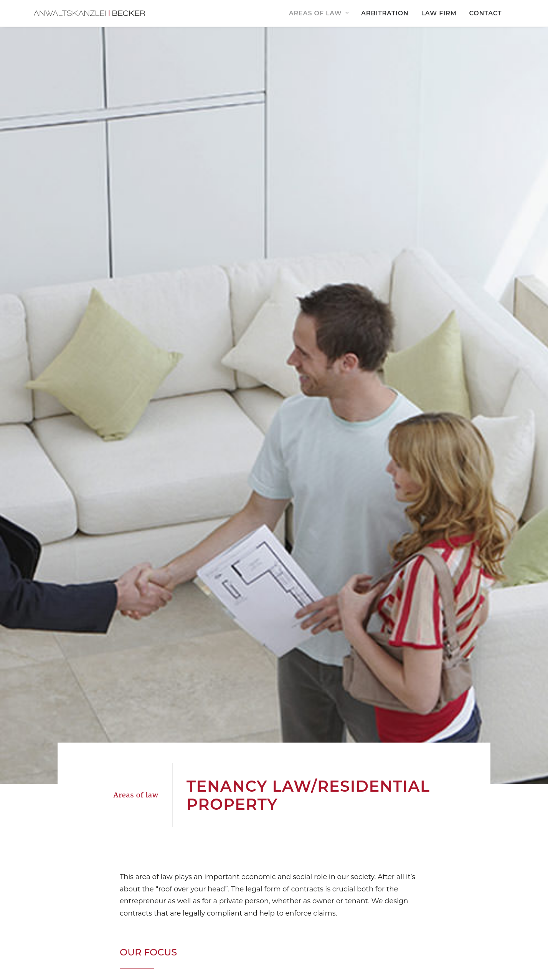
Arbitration (385, 14)
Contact (486, 14)
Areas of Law (319, 14)
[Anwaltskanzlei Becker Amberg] (93, 14)
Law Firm (439, 14)
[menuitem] (321, 14)
